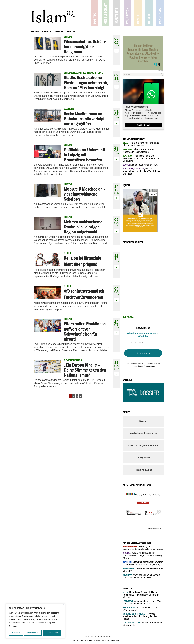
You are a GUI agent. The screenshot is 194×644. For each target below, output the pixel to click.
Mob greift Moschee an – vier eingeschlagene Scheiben (85, 194)
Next (158, 511)
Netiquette (97, 640)
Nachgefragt (143, 458)
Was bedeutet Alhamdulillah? (141, 165)
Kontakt (75, 640)
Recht (138, 13)
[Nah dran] (63, 605)
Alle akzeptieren (52, 633)
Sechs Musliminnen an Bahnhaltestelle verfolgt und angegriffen (84, 119)
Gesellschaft (106, 13)
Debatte (149, 13)
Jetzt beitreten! (143, 125)
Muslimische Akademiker (143, 433)
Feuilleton (127, 13)
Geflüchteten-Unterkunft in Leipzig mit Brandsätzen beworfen (85, 155)
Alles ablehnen (33, 633)
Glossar (143, 421)
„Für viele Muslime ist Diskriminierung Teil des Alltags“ (140, 616)
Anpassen (16, 633)
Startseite (116, 13)
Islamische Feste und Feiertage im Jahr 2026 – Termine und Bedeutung (141, 158)
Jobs (91, 640)
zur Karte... (128, 317)
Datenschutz (117, 640)
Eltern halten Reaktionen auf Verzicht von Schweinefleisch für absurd (85, 331)
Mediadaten (107, 640)
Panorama (160, 13)
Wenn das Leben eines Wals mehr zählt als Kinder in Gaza (142, 602)
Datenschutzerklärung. (146, 366)
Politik (95, 13)
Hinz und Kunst (143, 470)
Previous (127, 511)
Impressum (84, 640)
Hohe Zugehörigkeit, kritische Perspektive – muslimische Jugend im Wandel (141, 595)
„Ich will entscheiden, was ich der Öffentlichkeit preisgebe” (141, 171)
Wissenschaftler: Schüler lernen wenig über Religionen (85, 47)
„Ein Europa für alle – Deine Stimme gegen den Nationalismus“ (85, 370)
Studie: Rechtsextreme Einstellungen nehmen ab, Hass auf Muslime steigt (86, 83)
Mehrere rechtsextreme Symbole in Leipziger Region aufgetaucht (83, 227)
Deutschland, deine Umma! (143, 446)
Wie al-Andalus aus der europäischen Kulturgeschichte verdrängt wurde (143, 555)
